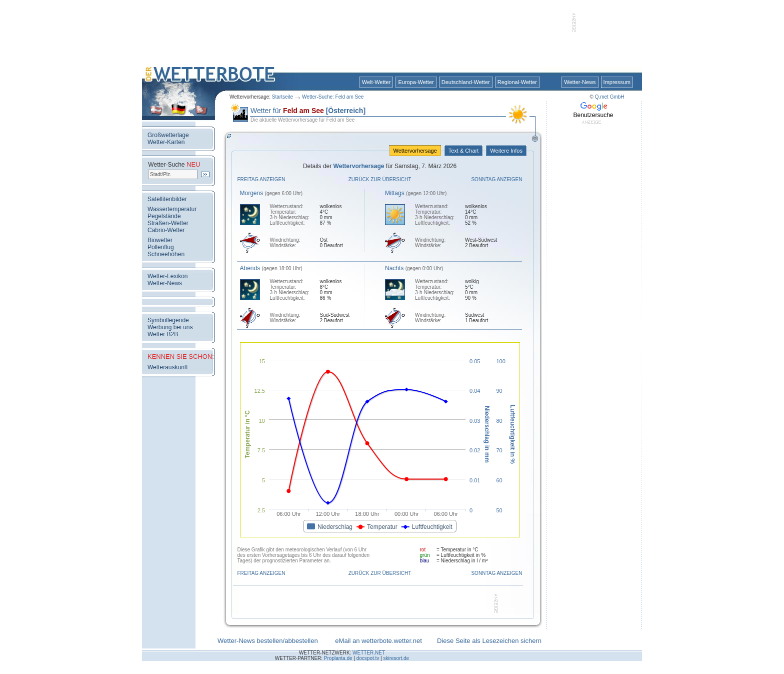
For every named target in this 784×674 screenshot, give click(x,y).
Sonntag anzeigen (496, 179)
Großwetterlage (168, 135)
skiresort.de (396, 658)
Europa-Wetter (416, 82)
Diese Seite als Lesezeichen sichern (489, 641)
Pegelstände (164, 216)
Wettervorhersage (415, 151)
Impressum (617, 82)
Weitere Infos (506, 151)
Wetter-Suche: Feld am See (333, 97)
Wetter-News (580, 82)
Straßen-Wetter (168, 223)
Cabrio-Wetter (166, 230)
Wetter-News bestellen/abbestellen (268, 641)
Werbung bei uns (170, 327)
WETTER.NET (369, 653)
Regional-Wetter (517, 82)
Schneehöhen (166, 254)
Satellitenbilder (167, 199)
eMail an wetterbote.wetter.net (378, 641)
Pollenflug (161, 247)
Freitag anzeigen (261, 179)
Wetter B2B (163, 334)
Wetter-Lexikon (167, 276)
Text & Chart (463, 151)
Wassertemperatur (172, 209)
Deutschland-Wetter (466, 82)
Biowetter (160, 240)
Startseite (282, 97)
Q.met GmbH (610, 97)
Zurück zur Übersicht (380, 179)
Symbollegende (168, 320)
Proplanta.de (338, 658)
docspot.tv (368, 658)
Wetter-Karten (166, 142)
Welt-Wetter (376, 82)
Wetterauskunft (167, 367)
